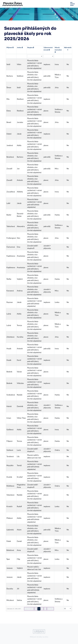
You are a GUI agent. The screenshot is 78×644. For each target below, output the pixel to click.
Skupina (31, 47)
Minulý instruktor (58, 50)
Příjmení (10, 47)
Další (50, 609)
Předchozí (29, 609)
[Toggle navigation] (72, 4)
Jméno (20, 47)
